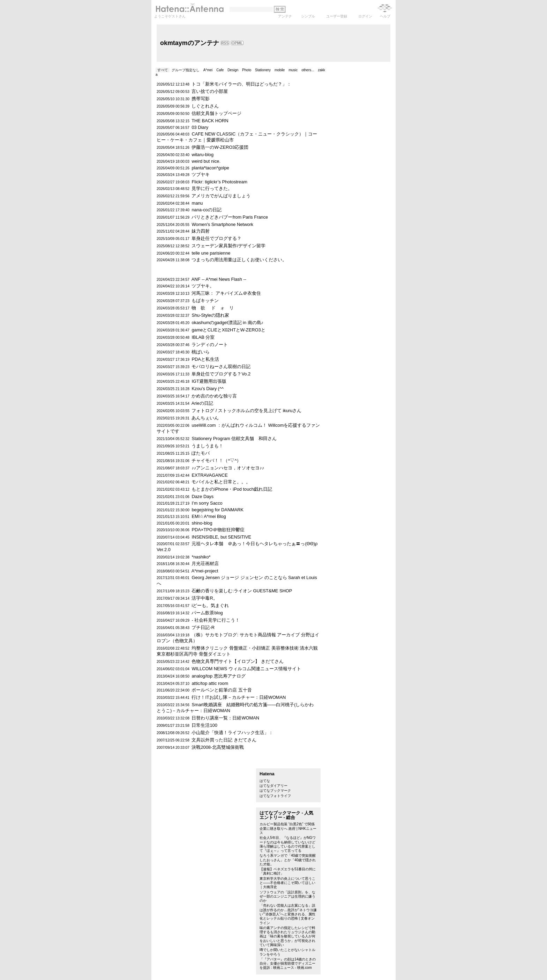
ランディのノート (210, 345)
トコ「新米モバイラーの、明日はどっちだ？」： (241, 84)
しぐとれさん (205, 106)
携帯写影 (201, 99)
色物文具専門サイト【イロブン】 (226, 661)
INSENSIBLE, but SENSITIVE (221, 537)
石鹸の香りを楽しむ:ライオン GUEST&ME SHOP (242, 591)
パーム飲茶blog (207, 613)
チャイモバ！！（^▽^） (216, 460)
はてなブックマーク (275, 791)
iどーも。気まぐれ (210, 605)
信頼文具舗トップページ (216, 113)
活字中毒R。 (204, 598)
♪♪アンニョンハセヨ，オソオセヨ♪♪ (228, 468)
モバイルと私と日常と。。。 (221, 482)
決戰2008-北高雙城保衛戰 (218, 747)
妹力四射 (201, 231)
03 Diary (200, 127)
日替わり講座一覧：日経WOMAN (225, 718)
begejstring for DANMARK (218, 510)
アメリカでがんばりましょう (221, 196)
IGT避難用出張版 (209, 381)
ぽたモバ (201, 453)
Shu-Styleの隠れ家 (210, 315)
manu (197, 203)
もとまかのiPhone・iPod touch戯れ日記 (232, 489)
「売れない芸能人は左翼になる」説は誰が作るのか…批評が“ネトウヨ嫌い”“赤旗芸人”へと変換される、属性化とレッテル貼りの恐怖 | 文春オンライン (288, 914)
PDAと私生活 (205, 359)
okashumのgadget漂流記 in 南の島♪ (227, 323)
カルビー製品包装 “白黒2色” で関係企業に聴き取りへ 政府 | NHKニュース (288, 828)
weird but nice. (206, 161)
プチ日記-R (203, 627)
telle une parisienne (211, 253)
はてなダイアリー (273, 786)
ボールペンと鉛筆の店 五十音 (222, 690)
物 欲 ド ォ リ (213, 308)
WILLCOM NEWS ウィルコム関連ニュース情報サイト (246, 669)
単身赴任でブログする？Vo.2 (221, 374)
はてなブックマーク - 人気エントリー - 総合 (286, 815)
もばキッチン (205, 301)
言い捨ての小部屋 (210, 91)
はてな (265, 781)
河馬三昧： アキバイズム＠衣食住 (226, 293)
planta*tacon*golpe (210, 168)
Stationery (263, 70)
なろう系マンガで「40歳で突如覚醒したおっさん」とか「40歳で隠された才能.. (288, 860)
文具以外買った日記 (212, 740)
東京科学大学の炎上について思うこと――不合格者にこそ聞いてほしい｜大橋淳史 (287, 883)
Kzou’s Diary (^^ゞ (210, 389)
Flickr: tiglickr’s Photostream (219, 182)
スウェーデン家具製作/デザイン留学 (228, 246)
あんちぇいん (205, 418)
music (293, 70)
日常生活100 (204, 725)
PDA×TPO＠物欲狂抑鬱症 (218, 530)
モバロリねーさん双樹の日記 (221, 367)
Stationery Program (211, 438)
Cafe (220, 70)
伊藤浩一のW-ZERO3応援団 (220, 147)
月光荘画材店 (205, 564)
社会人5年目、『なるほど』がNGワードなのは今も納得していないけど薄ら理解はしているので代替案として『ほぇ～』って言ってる (288, 844)
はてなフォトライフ (275, 796)
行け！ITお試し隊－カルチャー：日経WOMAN (239, 697)
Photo (247, 70)
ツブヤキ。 (203, 286)
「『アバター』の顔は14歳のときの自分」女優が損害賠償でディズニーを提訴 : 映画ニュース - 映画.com (288, 964)
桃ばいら (201, 352)
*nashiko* (201, 557)
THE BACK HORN (210, 121)
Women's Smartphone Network (222, 224)
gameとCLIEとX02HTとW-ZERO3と (228, 330)
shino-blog (202, 523)
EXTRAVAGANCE (209, 475)
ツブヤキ (201, 174)
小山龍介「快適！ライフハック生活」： (232, 733)
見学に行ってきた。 (212, 188)
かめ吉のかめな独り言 (214, 396)
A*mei (208, 70)
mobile (280, 70)
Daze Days (203, 496)
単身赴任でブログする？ (216, 238)
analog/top (202, 676)
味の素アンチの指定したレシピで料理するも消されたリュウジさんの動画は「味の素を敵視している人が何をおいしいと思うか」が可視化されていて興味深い (287, 936)
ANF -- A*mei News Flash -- (219, 279)
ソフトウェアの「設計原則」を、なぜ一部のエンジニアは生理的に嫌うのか (287, 897)
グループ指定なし (186, 70)
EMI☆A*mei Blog (209, 516)
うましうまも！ (207, 446)
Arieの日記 (202, 403)
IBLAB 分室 (203, 337)
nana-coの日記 (206, 210)
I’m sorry (200, 503)
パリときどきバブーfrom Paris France (230, 217)
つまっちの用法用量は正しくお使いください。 (239, 260)
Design (233, 70)
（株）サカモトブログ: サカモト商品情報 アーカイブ (246, 635)
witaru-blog (203, 155)
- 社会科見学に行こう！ (216, 620)
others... (308, 70)
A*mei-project (205, 571)
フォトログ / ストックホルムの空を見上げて (237, 411)
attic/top (199, 683)
